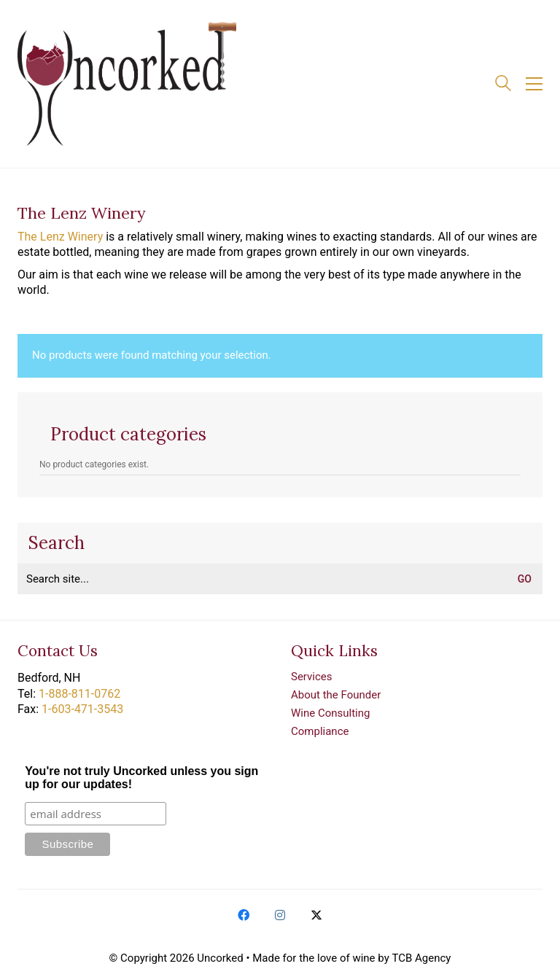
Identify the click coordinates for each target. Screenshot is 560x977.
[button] (534, 84)
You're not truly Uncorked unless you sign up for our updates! (141, 778)
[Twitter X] (316, 915)
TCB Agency (421, 958)
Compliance (320, 731)
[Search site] (503, 85)
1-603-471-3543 (82, 709)
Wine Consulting (330, 713)
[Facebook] (244, 915)
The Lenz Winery (60, 237)
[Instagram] (280, 915)
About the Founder (336, 695)
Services (312, 677)
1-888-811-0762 (79, 694)
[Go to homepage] (127, 84)
